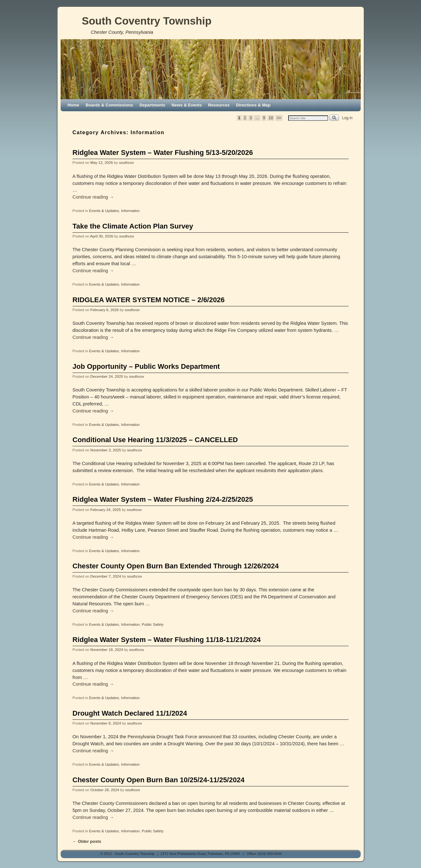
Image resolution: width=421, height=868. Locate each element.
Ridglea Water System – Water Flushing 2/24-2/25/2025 (163, 499)
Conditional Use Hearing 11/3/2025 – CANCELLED (155, 440)
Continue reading (93, 197)
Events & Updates (104, 211)
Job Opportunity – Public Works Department (146, 366)
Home (74, 105)
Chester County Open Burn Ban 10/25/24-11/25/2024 (158, 780)
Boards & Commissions (109, 105)
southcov (127, 162)
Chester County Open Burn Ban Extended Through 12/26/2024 (176, 566)
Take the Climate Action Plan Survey (133, 226)
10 (271, 118)
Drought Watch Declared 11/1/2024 (130, 713)
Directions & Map (253, 105)
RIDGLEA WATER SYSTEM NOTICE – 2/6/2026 (149, 300)
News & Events (187, 105)
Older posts (87, 841)
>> (279, 118)
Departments (152, 105)
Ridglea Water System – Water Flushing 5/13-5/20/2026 (163, 153)
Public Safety (153, 624)
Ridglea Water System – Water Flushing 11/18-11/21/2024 (167, 640)
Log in (347, 118)
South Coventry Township (147, 21)
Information (130, 211)
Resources (219, 105)
